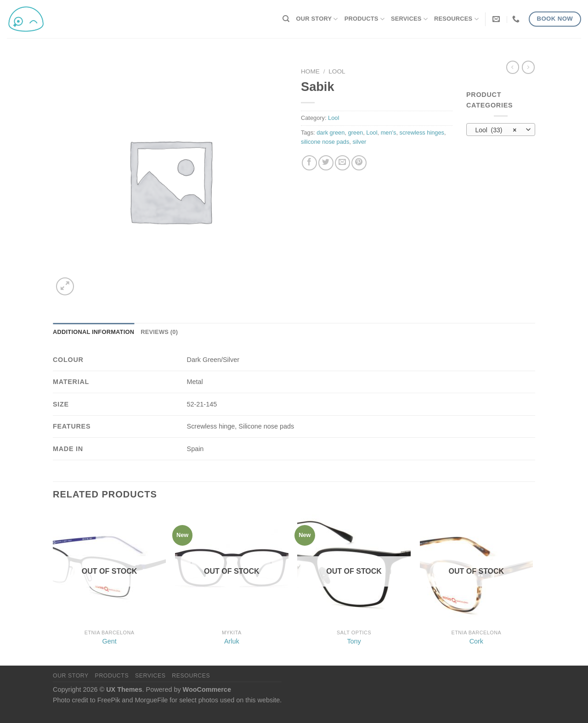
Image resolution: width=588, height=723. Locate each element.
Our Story (317, 19)
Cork (476, 641)
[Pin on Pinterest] (359, 163)
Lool (337, 71)
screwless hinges (422, 133)
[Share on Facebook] (309, 163)
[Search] (286, 19)
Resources (456, 19)
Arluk (232, 641)
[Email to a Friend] (342, 163)
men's (389, 133)
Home (310, 71)
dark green (331, 133)
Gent (110, 641)
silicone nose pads (325, 142)
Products (365, 19)
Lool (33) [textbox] (496, 130)
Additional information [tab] (93, 332)
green (355, 133)
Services (409, 19)
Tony (354, 641)
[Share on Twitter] (326, 163)
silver (359, 142)
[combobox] (501, 130)
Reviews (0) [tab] (159, 332)
